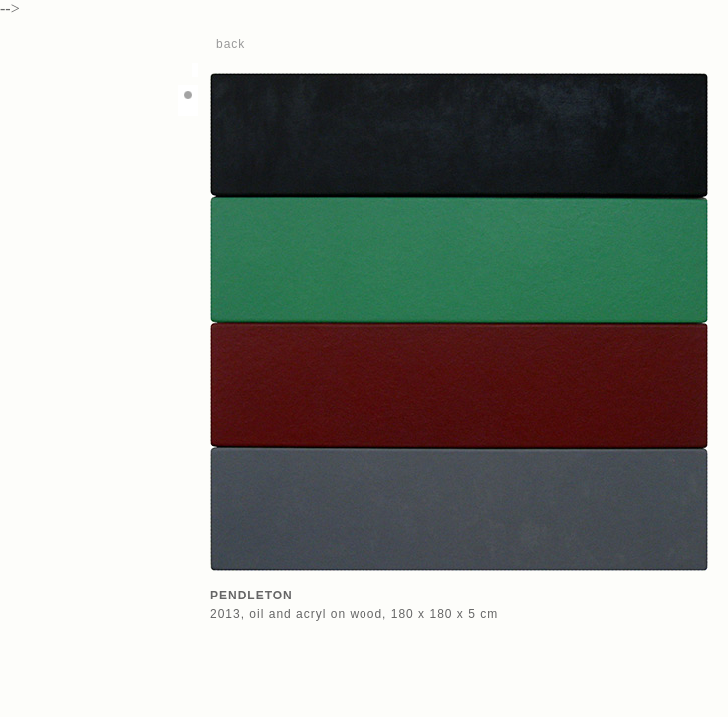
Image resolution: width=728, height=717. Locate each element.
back (231, 44)
